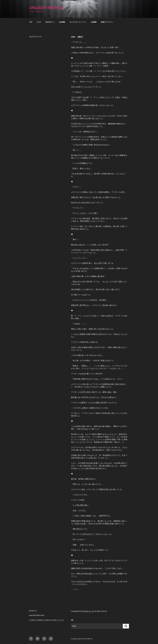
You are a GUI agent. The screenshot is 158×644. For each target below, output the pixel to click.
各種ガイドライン (107, 22)
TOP (31, 22)
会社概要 (62, 22)
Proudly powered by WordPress (82, 639)
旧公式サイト (50, 22)
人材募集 (93, 22)
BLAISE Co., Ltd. (88, 611)
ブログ (39, 22)
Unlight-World (46, 8)
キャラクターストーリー (78, 22)
